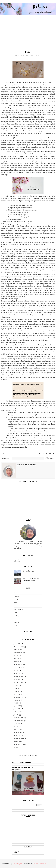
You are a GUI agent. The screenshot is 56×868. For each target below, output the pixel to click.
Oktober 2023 (18, 662)
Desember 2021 (19, 682)
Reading (16, 616)
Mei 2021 (16, 685)
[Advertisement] (28, 30)
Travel (16, 625)
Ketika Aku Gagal (29, 571)
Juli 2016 (16, 715)
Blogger (34, 755)
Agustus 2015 (18, 724)
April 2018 (17, 694)
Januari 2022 (17, 679)
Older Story (50, 458)
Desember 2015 (19, 718)
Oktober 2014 (18, 741)
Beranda (16, 851)
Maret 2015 (17, 730)
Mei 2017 (16, 703)
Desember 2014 (19, 738)
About (16, 593)
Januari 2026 (17, 644)
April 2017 (17, 706)
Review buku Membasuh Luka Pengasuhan (31, 580)
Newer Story (7, 458)
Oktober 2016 (18, 712)
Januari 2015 (17, 735)
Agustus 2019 (18, 688)
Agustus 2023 (18, 667)
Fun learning (18, 609)
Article (16, 599)
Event (16, 603)
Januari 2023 (17, 673)
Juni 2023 (16, 670)
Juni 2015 (16, 727)
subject (16, 622)
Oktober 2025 (18, 650)
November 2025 (19, 647)
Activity (16, 596)
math (15, 612)
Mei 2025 (16, 659)
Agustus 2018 (18, 691)
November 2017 (19, 697)
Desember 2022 (19, 676)
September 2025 (19, 653)
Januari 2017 (17, 709)
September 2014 (19, 744)
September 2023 (19, 664)
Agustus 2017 (18, 700)
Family (16, 606)
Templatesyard (17, 864)
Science (16, 619)
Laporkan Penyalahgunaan (22, 762)
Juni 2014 (16, 747)
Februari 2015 (18, 733)
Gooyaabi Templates (39, 864)
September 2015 (19, 721)
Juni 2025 (16, 656)
